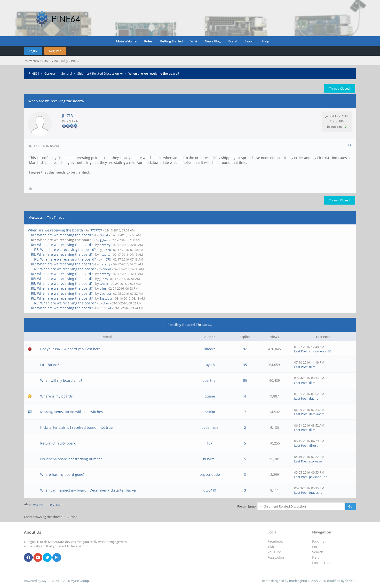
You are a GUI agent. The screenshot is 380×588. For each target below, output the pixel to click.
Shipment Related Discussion (98, 73)
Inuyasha (316, 493)
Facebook (275, 541)
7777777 (96, 230)
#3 (349, 145)
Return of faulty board (58, 443)
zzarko (210, 412)
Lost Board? (50, 365)
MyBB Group (80, 581)
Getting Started (171, 41)
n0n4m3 (210, 459)
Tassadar (106, 298)
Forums (318, 541)
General (50, 73)
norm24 (105, 308)
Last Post (301, 351)
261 (245, 349)
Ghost (104, 235)
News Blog (213, 41)
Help (266, 41)
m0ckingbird (298, 581)
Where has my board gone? (62, 474)
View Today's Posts (65, 61)
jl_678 (67, 116)
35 (245, 365)
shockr (210, 349)
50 (245, 380)
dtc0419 (210, 490)
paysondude (210, 474)
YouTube (275, 552)
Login (33, 51)
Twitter (273, 547)
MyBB (46, 581)
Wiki (194, 41)
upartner (210, 380)
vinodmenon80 (320, 351)
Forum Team (322, 563)
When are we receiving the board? (56, 230)
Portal (233, 41)
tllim (103, 288)
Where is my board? (56, 396)
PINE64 (34, 73)
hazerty (105, 245)
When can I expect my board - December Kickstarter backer (88, 490)
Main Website (126, 41)
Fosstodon (276, 557)
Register (55, 51)
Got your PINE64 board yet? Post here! (71, 349)
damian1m (317, 414)
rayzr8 (210, 365)
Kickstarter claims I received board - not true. (77, 427)
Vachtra (105, 294)
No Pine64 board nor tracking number (71, 459)
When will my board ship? (61, 380)
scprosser (316, 461)
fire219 (350, 581)
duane (210, 396)
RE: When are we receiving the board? (62, 235)
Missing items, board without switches (71, 412)
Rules (148, 41)
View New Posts (36, 61)
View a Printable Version (46, 505)
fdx (210, 443)
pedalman (210, 427)
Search (250, 41)
